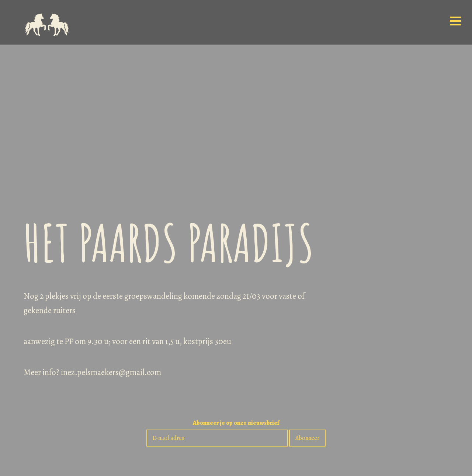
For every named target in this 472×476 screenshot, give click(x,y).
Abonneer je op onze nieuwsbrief (236, 423)
